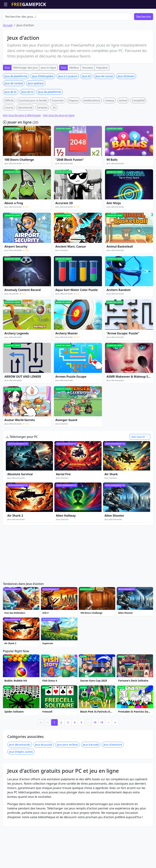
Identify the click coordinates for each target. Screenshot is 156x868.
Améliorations (92, 121)
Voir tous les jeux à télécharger (22, 136)
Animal (123, 121)
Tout (7, 88)
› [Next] (108, 743)
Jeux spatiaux (36, 104)
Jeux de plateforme (16, 97)
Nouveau (88, 88)
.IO (54, 128)
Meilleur (74, 88)
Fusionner (58, 121)
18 (95, 743)
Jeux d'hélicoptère (43, 97)
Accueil (8, 46)
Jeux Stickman (126, 97)
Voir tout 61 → (140, 458)
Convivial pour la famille (33, 121)
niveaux (110, 121)
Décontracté (25, 128)
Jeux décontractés (20, 765)
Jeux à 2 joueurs (68, 97)
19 (102, 743)
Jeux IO (86, 97)
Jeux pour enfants (67, 765)
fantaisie (42, 128)
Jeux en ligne (48, 88)
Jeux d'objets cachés (21, 772)
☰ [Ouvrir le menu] (6, 4)
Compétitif (138, 121)
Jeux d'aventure (113, 765)
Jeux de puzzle (44, 765)
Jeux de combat (14, 104)
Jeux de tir (11, 113)
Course (9, 128)
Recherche (144, 37)
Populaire (102, 88)
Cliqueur (74, 121)
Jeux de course (104, 97)
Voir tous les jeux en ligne (59, 136)
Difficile (9, 121)
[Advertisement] (78, 18)
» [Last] (115, 743)
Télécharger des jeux (25, 88)
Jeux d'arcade (91, 765)
